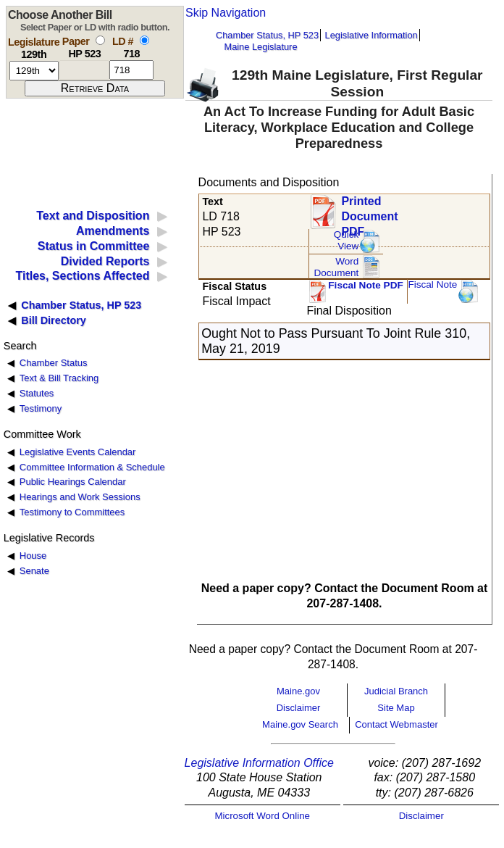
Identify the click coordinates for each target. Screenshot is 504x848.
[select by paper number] (100, 40)
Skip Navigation (226, 13)
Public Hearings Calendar (73, 482)
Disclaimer (299, 708)
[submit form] (95, 88)
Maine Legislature (260, 47)
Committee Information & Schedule (92, 467)
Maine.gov (298, 691)
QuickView (346, 240)
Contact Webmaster (396, 724)
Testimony (41, 408)
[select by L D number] (144, 40)
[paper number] (84, 70)
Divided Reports (105, 261)
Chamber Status (54, 363)
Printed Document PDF (369, 212)
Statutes (37, 393)
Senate (34, 571)
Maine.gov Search (300, 724)
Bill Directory (54, 320)
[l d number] (131, 70)
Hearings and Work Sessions (80, 497)
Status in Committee (94, 246)
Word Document (336, 267)
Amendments (113, 231)
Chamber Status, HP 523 (267, 35)
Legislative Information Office (259, 763)
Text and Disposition (93, 216)
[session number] (34, 71)
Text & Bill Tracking (59, 378)
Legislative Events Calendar (78, 452)
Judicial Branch (396, 691)
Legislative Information (371, 35)
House (33, 556)
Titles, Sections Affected (82, 276)
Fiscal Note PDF (366, 285)
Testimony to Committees (72, 512)
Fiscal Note (432, 284)
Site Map (396, 708)
